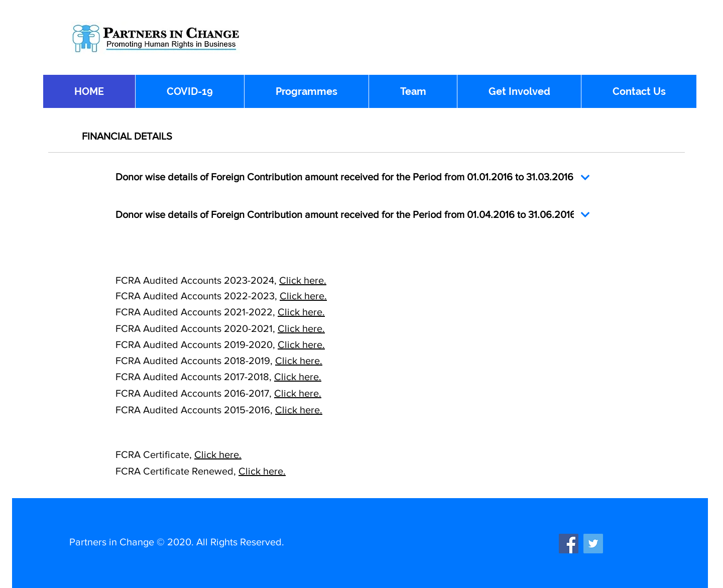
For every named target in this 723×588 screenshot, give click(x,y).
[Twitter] (593, 544)
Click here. (303, 280)
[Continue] (585, 178)
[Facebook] (569, 544)
